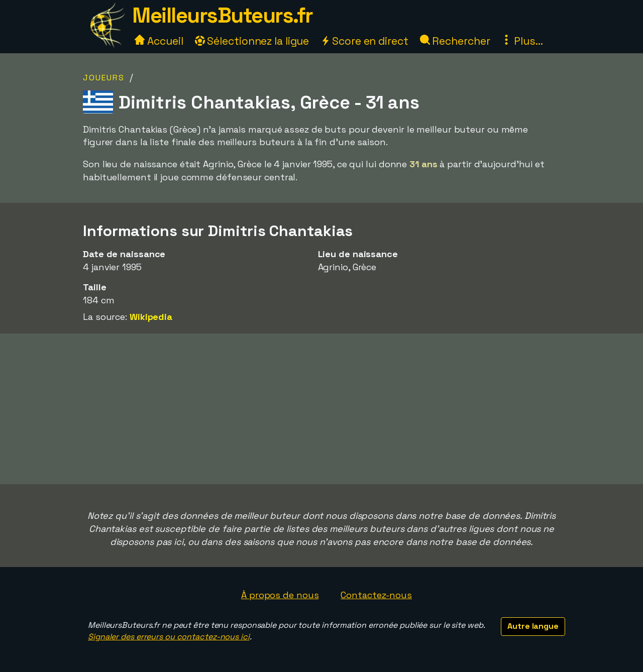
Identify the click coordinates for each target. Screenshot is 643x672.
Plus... (522, 41)
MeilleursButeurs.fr (223, 15)
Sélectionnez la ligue (252, 41)
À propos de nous (280, 595)
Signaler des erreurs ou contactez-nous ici (169, 637)
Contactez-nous (376, 595)
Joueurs (104, 78)
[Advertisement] (321, 409)
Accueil (159, 41)
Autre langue (533, 626)
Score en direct (364, 41)
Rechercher (455, 41)
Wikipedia (151, 317)
